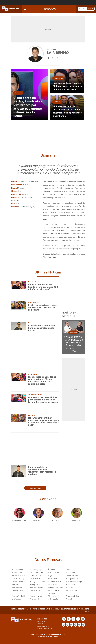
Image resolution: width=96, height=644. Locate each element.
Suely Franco (17, 584)
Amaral (69, 599)
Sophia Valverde (36, 573)
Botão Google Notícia (67, 625)
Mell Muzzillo (53, 599)
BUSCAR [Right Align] (91, 9)
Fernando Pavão (36, 587)
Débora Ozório (72, 576)
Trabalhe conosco (44, 629)
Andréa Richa (35, 599)
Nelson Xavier (53, 578)
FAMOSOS (41, 609)
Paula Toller (71, 573)
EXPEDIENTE (41, 621)
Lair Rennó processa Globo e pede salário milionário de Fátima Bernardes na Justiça (43, 400)
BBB (20, 609)
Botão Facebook (69, 619)
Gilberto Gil (52, 584)
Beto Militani (17, 587)
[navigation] (25, 9)
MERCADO (67, 609)
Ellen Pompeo (17, 570)
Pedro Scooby (72, 590)
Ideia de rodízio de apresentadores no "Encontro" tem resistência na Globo (42, 471)
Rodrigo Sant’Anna (37, 581)
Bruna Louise (17, 573)
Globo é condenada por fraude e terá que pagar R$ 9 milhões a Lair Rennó (43, 287)
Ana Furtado (77, 521)
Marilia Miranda (54, 573)
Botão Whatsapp (64, 619)
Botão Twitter (73, 619)
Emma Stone (35, 590)
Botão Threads (83, 625)
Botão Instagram (78, 619)
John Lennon (71, 587)
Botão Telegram (63, 625)
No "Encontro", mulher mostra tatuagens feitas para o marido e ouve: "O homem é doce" (44, 421)
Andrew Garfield (18, 596)
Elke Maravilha (17, 590)
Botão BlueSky (79, 625)
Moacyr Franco (72, 578)
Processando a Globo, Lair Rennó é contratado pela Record (42, 328)
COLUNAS (59, 609)
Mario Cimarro (36, 576)
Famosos (49, 9)
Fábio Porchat (39, 521)
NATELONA (81, 609)
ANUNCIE (40, 623)
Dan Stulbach (58, 521)
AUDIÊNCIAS (50, 609)
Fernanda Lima (36, 596)
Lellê (68, 570)
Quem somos (42, 619)
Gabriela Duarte (54, 581)
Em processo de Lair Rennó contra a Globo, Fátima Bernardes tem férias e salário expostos (42, 380)
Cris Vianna (16, 599)
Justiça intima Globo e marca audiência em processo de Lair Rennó (43, 307)
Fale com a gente (43, 626)
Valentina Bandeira (55, 587)
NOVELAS (34, 609)
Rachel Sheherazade (20, 576)
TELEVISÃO (26, 609)
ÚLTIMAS (14, 609)
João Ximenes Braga (74, 581)
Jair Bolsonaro (35, 578)
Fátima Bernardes (19, 521)
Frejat (50, 576)
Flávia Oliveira (53, 590)
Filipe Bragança (36, 570)
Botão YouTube (83, 619)
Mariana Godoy (18, 578)
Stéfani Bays (71, 584)
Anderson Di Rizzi (73, 596)
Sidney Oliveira (36, 584)
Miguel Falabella (18, 581)
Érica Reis (52, 570)
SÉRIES (73, 609)
